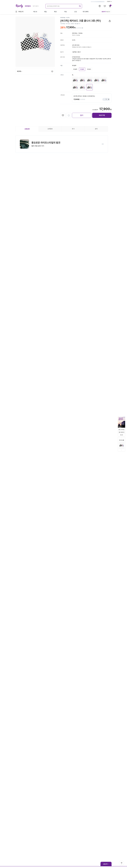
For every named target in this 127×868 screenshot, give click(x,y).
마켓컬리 (28, 6)
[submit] (80, 6)
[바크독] (68, 18)
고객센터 (109, 2)
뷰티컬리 (36, 6)
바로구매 (102, 115)
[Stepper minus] (104, 99)
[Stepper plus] (108, 99)
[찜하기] (52, 71)
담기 (82, 115)
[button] (62, 144)
